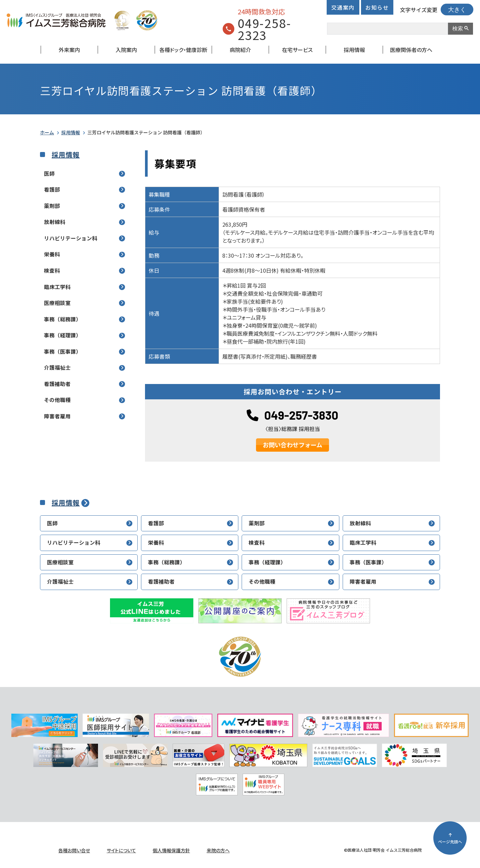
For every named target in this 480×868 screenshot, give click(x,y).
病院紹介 (240, 50)
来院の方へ (218, 850)
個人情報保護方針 (171, 850)
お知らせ (377, 7)
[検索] (387, 29)
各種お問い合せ (74, 850)
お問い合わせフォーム (292, 445)
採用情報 (354, 50)
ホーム (47, 132)
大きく (457, 10)
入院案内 (126, 50)
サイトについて (121, 850)
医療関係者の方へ (411, 50)
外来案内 (69, 50)
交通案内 (343, 7)
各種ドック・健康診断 (183, 50)
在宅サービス (297, 50)
